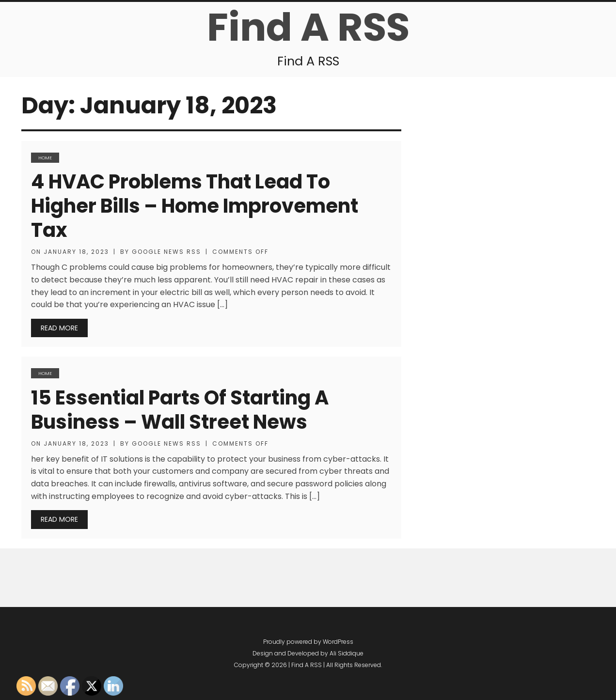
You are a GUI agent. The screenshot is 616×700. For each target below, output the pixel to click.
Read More (59, 328)
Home (45, 158)
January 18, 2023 (76, 252)
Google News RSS (166, 252)
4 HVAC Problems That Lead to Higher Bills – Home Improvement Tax (195, 206)
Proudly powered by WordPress (308, 642)
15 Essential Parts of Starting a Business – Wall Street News (180, 410)
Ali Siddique (347, 653)
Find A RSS (308, 27)
